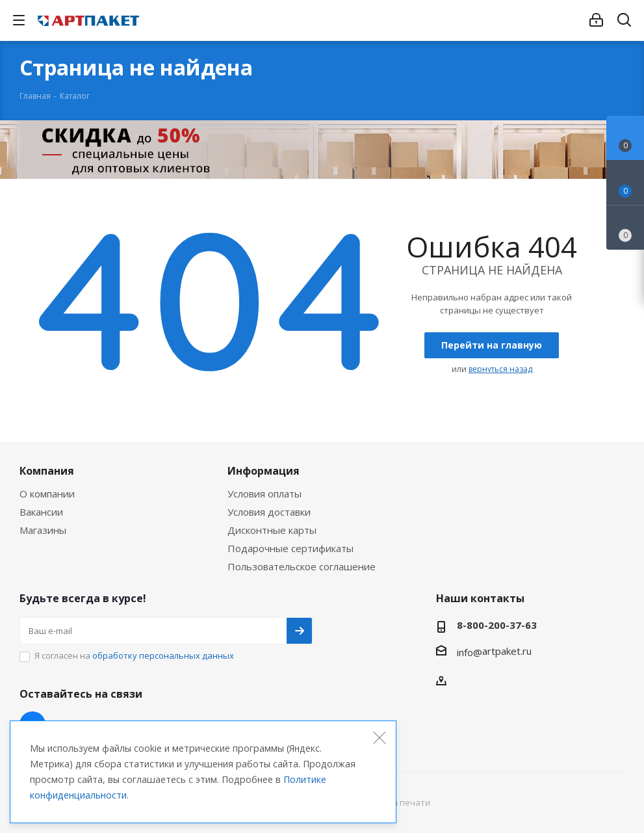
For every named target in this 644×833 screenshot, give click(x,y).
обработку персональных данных (163, 655)
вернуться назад (500, 369)
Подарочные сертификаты (290, 548)
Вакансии (41, 512)
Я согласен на (134, 655)
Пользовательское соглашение (302, 566)
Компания (47, 471)
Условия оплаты (264, 494)
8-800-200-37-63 (497, 625)
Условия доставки (269, 512)
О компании (47, 494)
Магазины (43, 530)
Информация (264, 471)
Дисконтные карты (272, 530)
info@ (470, 652)
